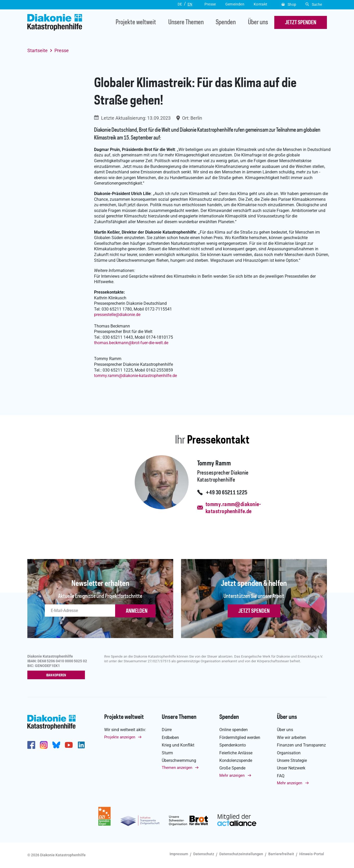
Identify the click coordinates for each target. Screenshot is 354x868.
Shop (289, 4)
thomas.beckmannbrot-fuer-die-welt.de (131, 343)
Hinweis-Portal (312, 854)
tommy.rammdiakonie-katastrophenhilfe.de (135, 376)
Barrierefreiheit (281, 854)
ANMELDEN (137, 611)
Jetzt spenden (254, 611)
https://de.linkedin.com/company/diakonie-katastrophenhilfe (81, 745)
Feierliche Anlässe (236, 753)
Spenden (226, 23)
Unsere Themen (186, 23)
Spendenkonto (233, 745)
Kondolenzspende (236, 761)
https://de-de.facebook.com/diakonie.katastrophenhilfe (31, 745)
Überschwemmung (179, 761)
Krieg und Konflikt (178, 745)
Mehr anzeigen (232, 775)
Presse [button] (210, 4)
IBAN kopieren (57, 675)
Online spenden (234, 730)
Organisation (289, 753)
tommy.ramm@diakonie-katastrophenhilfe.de (233, 508)
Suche (314, 4)
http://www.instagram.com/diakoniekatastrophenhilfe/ (44, 745)
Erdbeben (170, 738)
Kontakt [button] (261, 4)
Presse (62, 50)
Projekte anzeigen (120, 737)
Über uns (258, 23)
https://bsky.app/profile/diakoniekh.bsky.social (56, 745)
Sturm (167, 753)
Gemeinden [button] (235, 4)
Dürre (167, 730)
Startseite (38, 50)
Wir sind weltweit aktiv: (125, 730)
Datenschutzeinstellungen (241, 854)
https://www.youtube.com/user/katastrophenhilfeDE (69, 745)
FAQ (281, 776)
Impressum (179, 854)
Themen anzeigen (177, 768)
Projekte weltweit (136, 23)
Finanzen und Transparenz (301, 745)
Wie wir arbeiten (291, 738)
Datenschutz (204, 854)
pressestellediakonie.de (117, 315)
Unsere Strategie (292, 761)
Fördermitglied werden (240, 738)
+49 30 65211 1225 (226, 493)
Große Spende (232, 768)
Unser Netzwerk (291, 768)
